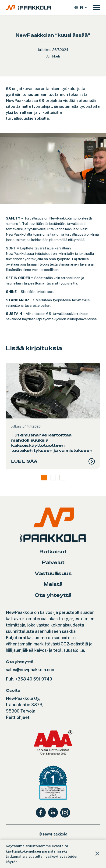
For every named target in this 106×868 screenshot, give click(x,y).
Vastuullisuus (53, 573)
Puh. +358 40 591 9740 (29, 679)
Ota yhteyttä (53, 595)
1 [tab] (44, 478)
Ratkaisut (53, 552)
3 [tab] (62, 478)
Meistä (53, 584)
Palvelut (53, 562)
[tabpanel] (53, 416)
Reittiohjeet (18, 717)
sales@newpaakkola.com (31, 670)
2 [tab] (53, 478)
